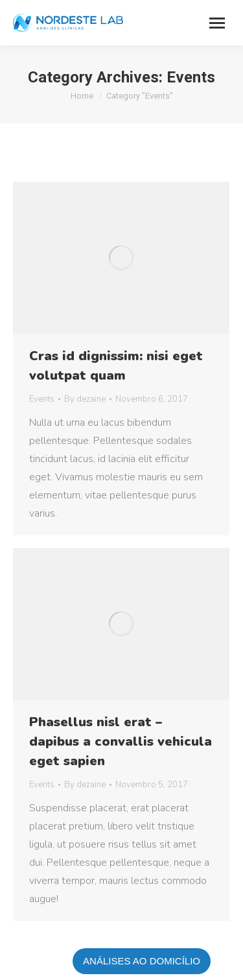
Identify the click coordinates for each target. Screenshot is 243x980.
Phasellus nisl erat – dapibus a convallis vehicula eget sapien (121, 741)
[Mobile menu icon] (217, 23)
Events (42, 399)
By (85, 399)
